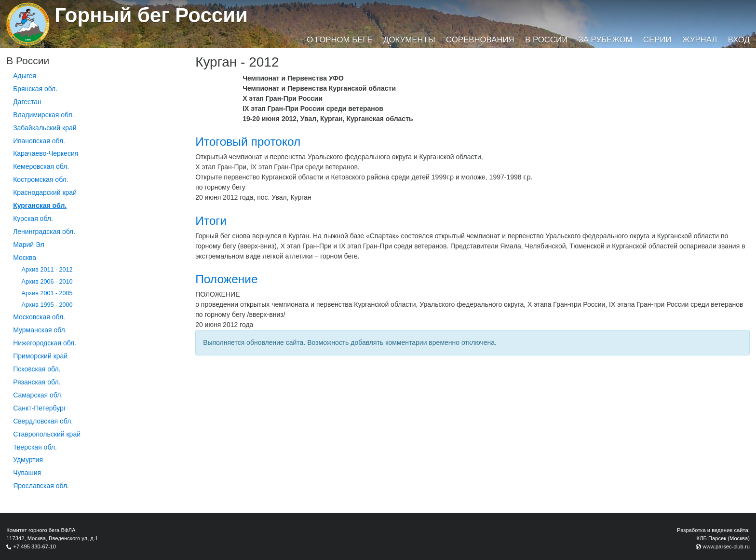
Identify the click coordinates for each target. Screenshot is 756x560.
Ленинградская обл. (44, 232)
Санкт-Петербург (40, 408)
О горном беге (339, 40)
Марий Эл (29, 245)
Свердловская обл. (43, 421)
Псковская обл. (37, 369)
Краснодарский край (45, 192)
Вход (739, 40)
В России (546, 40)
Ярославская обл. (41, 486)
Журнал (700, 40)
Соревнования (480, 40)
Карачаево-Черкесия (46, 153)
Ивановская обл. (39, 141)
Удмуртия (28, 460)
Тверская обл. (35, 447)
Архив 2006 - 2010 (47, 282)
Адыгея (25, 76)
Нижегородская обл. (45, 343)
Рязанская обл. (37, 382)
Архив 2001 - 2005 (47, 293)
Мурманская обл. (40, 330)
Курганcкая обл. (40, 205)
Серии (657, 40)
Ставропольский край (47, 434)
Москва (25, 258)
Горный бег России (151, 15)
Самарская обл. (38, 395)
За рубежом (606, 40)
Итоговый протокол (248, 142)
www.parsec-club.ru (726, 546)
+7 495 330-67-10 (34, 546)
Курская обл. (33, 219)
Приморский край (40, 356)
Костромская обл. (40, 179)
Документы (409, 40)
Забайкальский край (45, 128)
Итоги (211, 221)
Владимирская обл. (43, 115)
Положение (226, 279)
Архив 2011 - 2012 (47, 270)
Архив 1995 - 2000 (47, 305)
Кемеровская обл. (41, 166)
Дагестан (27, 102)
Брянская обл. (35, 89)
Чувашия (27, 473)
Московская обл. (39, 317)
